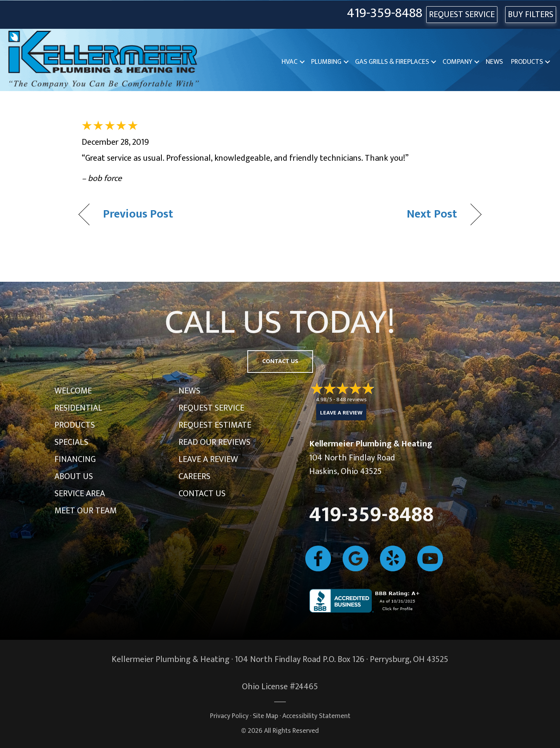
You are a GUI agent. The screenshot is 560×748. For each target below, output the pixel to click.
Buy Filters (531, 15)
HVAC (290, 62)
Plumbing (326, 62)
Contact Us (202, 494)
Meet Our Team (86, 511)
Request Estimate (215, 425)
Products (527, 62)
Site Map (265, 716)
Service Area (80, 494)
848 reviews (352, 399)
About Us (74, 477)
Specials (71, 442)
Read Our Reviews (214, 442)
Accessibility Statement (316, 716)
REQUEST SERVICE (462, 15)
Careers (194, 477)
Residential (78, 408)
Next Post (432, 214)
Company (457, 62)
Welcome (73, 391)
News (494, 62)
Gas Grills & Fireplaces (392, 62)
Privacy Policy (229, 716)
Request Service (211, 408)
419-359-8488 (385, 13)
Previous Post (138, 214)
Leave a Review (208, 459)
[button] (302, 62)
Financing (75, 459)
